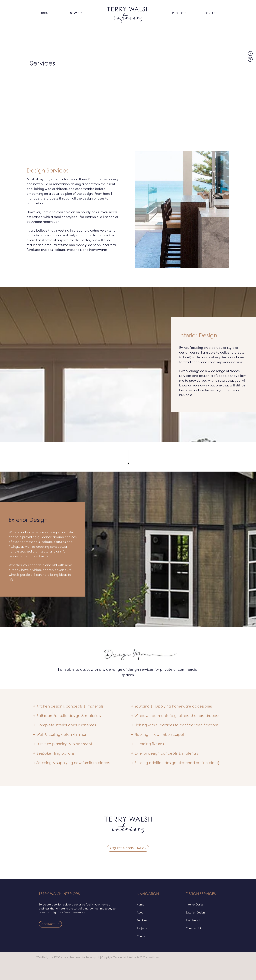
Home (140, 904)
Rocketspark (93, 957)
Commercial (193, 928)
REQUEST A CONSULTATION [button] (128, 848)
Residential (193, 920)
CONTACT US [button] (50, 924)
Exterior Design (195, 912)
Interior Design (195, 904)
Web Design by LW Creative (52, 957)
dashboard (154, 957)
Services (142, 920)
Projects (142, 928)
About (141, 912)
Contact (142, 936)
